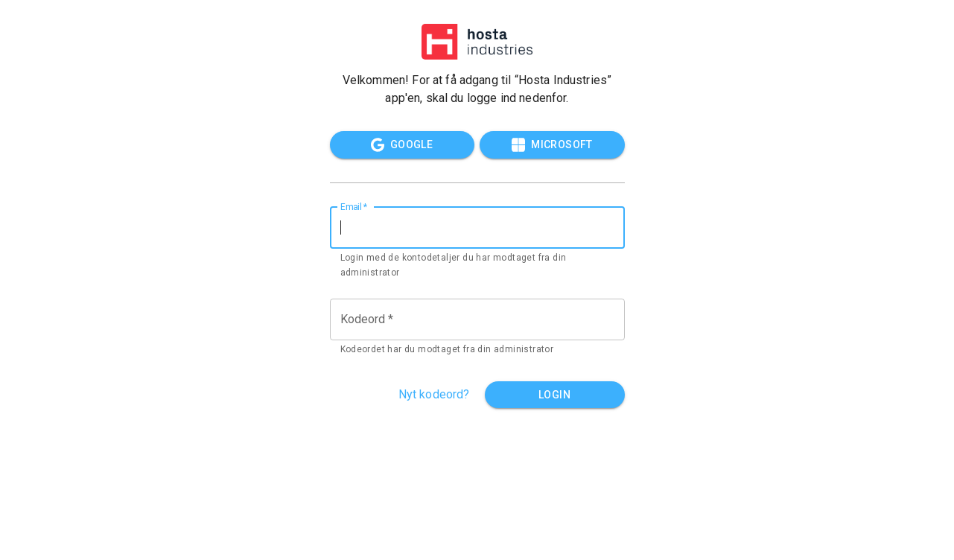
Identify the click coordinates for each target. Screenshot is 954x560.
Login (555, 395)
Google (402, 145)
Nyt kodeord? (434, 394)
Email (354, 206)
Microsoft (552, 145)
